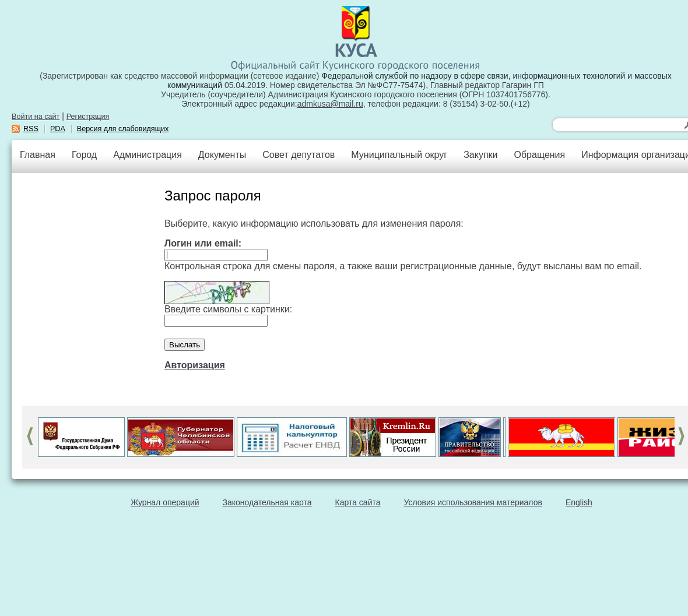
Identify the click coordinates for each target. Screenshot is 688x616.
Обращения (539, 155)
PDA (58, 129)
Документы (222, 155)
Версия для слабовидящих (123, 129)
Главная (38, 155)
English (579, 502)
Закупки (480, 155)
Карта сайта (358, 502)
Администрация (148, 155)
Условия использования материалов (473, 502)
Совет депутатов (299, 155)
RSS (31, 129)
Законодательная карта (267, 502)
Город (84, 155)
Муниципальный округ (399, 155)
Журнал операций (165, 502)
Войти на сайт (36, 117)
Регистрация (88, 117)
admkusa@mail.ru (330, 104)
